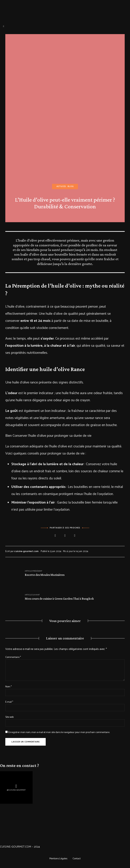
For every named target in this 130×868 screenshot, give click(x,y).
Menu (4, 26)
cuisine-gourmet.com (26, 551)
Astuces (61, 186)
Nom (9, 687)
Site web (9, 717)
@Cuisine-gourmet (16, 790)
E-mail (9, 702)
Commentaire (13, 657)
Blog (71, 186)
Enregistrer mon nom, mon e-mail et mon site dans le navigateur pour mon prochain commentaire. (59, 732)
